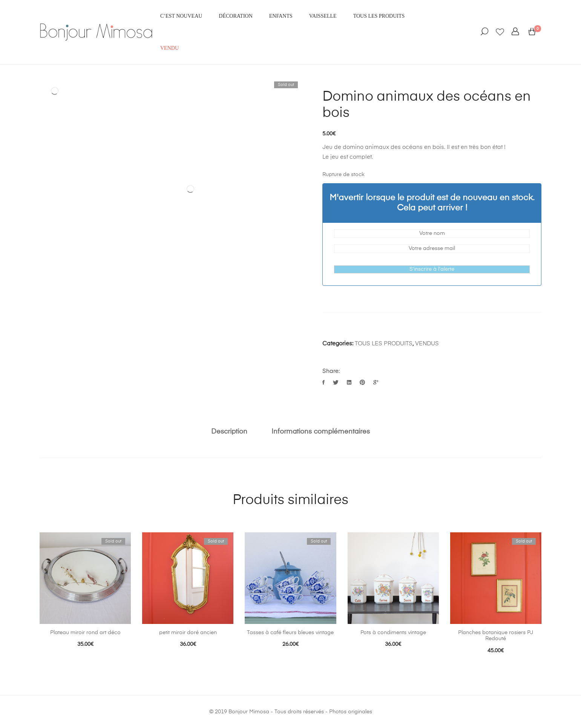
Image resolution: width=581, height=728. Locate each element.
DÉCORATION (235, 16)
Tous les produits (379, 16)
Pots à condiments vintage (393, 633)
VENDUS (427, 344)
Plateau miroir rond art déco (85, 633)
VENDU (169, 48)
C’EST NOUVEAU (181, 16)
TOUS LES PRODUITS (384, 344)
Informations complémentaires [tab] (321, 432)
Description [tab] (229, 432)
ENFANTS (281, 16)
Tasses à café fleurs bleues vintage (290, 633)
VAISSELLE (323, 16)
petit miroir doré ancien (188, 633)
